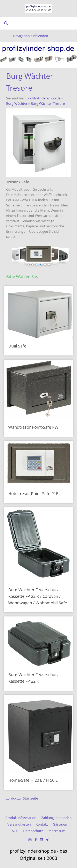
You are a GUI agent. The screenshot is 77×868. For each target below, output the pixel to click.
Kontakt (42, 824)
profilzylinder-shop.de (44, 98)
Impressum (56, 831)
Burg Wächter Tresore (48, 104)
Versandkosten (19, 824)
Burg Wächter (17, 104)
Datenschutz (33, 831)
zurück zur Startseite (22, 798)
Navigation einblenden (31, 36)
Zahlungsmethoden (56, 818)
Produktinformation (21, 818)
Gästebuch (61, 824)
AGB (15, 831)
